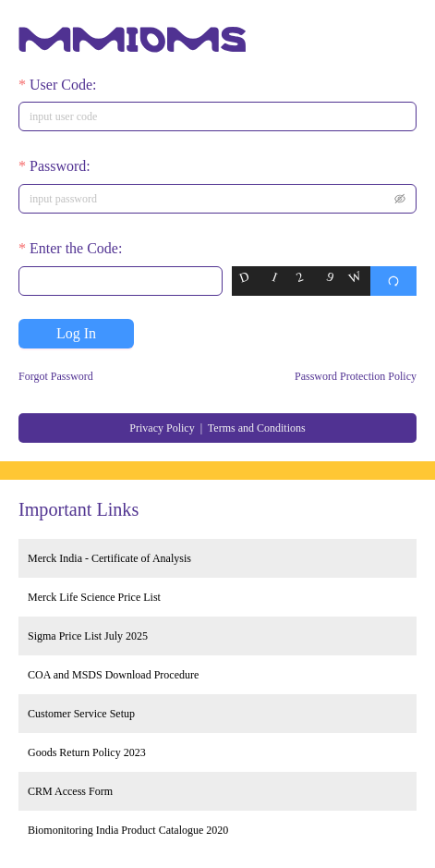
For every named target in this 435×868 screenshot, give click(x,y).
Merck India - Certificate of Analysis (109, 558)
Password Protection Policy (356, 376)
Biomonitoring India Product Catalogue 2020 (128, 830)
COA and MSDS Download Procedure (113, 675)
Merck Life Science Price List (94, 597)
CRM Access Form (70, 791)
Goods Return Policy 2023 (87, 752)
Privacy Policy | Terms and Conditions (217, 428)
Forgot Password (56, 376)
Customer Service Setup (81, 714)
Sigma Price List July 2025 (88, 636)
